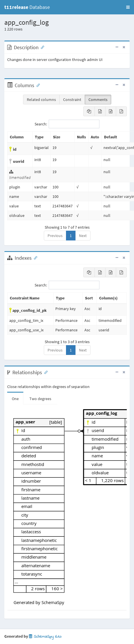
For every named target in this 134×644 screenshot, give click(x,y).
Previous (55, 236)
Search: (67, 124)
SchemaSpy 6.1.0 (45, 637)
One (15, 399)
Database (27, 7)
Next (83, 236)
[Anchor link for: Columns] (37, 85)
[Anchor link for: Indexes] (34, 257)
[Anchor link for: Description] (41, 47)
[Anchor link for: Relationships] (45, 372)
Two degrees (40, 399)
